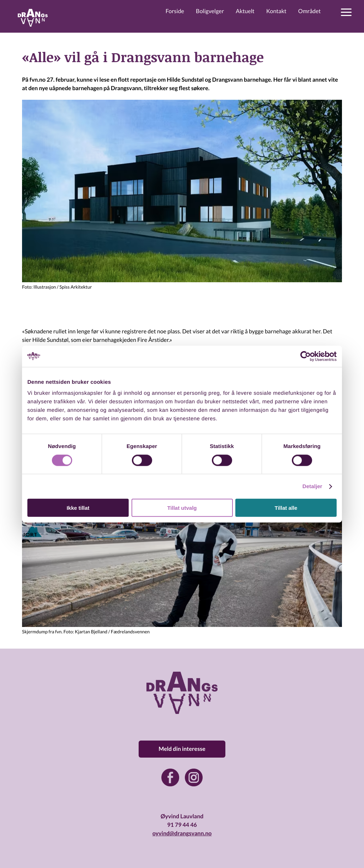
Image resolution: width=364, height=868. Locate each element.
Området (309, 11)
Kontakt (276, 11)
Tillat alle (286, 508)
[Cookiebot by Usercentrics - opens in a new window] (306, 356)
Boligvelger (210, 11)
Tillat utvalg (182, 508)
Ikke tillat (78, 508)
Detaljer (312, 486)
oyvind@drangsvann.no (182, 833)
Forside (175, 11)
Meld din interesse (182, 749)
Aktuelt (245, 11)
